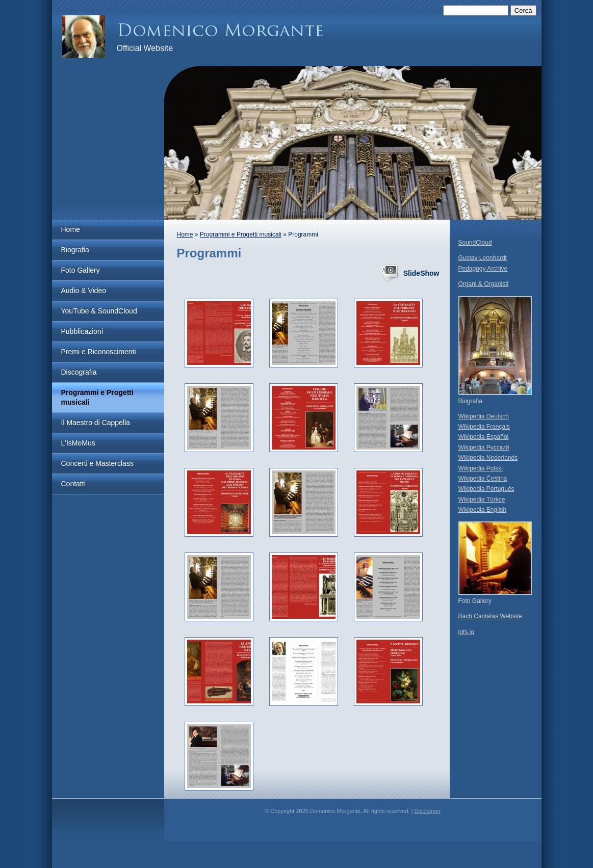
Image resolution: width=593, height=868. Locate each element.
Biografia (75, 250)
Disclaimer (428, 811)
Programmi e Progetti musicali (97, 397)
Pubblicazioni (82, 331)
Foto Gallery (81, 270)
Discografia (79, 372)
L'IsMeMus (78, 443)
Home (71, 229)
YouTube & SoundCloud (99, 311)
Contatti (73, 484)
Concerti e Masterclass (97, 463)
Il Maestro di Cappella (96, 423)
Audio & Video (84, 291)
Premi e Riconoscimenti (99, 352)
